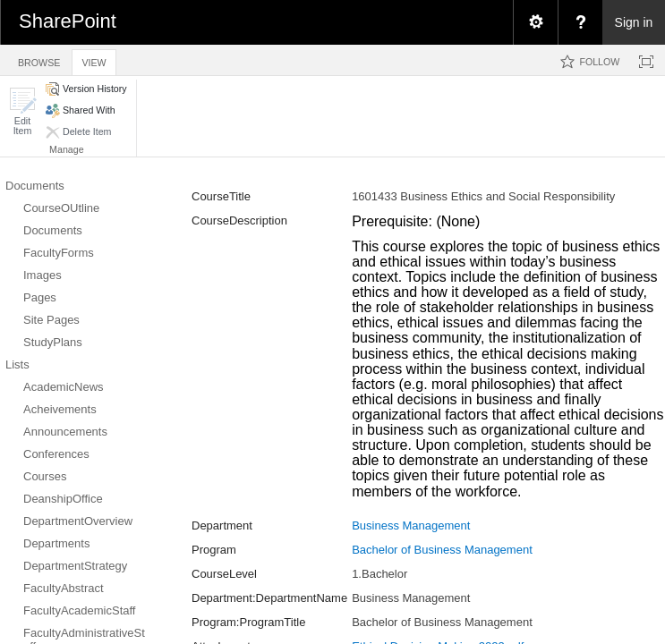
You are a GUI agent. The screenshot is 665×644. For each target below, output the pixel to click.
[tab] (39, 59)
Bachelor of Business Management (442, 550)
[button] (22, 111)
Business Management (411, 525)
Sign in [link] (634, 22)
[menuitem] (535, 22)
